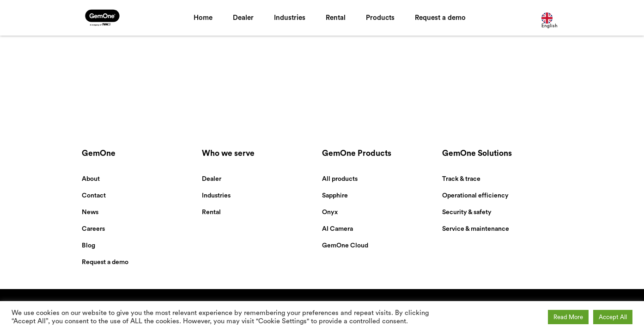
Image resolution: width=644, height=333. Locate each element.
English (550, 20)
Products (380, 18)
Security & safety (467, 212)
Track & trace (461, 179)
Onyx (330, 212)
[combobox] (552, 18)
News (90, 212)
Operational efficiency (475, 196)
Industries (290, 18)
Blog (88, 246)
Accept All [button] (613, 317)
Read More (568, 317)
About (91, 179)
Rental (336, 18)
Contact (94, 196)
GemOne (99, 153)
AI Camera (337, 229)
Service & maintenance (476, 229)
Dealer (243, 18)
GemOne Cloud (345, 246)
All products (340, 179)
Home (203, 18)
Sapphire (335, 196)
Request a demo (440, 18)
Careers (93, 229)
